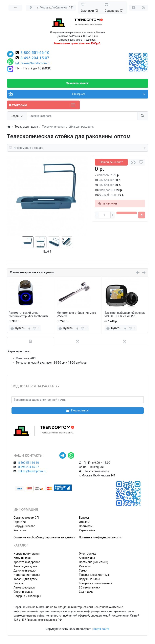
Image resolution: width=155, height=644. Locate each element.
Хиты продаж (22, 558)
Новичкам (86, 526)
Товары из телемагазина (95, 583)
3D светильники (90, 587)
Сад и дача (86, 592)
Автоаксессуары (25, 587)
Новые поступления (27, 554)
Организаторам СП (26, 518)
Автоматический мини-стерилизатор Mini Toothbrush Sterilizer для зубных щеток (28, 315)
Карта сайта (87, 530)
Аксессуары (87, 558)
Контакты (20, 530)
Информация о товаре (78, 148)
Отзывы (84, 522)
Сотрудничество (24, 526)
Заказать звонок (77, 83)
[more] (39, 328)
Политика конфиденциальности (100, 537)
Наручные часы (89, 579)
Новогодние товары (27, 575)
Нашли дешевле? (111, 162)
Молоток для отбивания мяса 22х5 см (76, 314)
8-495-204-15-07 (35, 58)
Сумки (83, 571)
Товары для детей (26, 579)
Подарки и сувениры (27, 596)
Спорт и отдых (23, 592)
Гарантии (20, 522)
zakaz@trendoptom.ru (33, 63)
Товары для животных (94, 575)
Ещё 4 (47, 252)
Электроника (88, 554)
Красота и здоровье (27, 562)
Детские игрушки (25, 571)
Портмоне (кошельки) (94, 562)
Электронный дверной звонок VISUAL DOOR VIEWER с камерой (125, 315)
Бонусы (84, 518)
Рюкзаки (85, 566)
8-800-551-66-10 (35, 53)
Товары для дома (25, 566)
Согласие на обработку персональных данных (44, 537)
